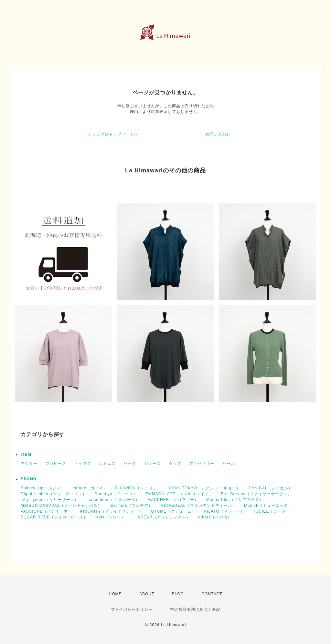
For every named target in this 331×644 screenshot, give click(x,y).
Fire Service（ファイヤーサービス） (256, 494)
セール (229, 464)
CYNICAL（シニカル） (270, 488)
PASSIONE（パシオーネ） (46, 511)
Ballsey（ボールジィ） (43, 488)
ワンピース (56, 464)
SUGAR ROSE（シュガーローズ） (54, 517)
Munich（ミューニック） (268, 506)
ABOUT (147, 594)
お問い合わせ (218, 134)
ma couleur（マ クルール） (113, 500)
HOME (115, 594)
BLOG (178, 594)
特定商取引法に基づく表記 (195, 609)
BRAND (28, 479)
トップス (83, 464)
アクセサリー (202, 464)
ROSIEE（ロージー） (273, 511)
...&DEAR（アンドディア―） (162, 517)
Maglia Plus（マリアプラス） (235, 500)
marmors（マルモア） (131, 506)
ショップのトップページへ (113, 134)
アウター (29, 464)
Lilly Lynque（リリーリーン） (50, 500)
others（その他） (215, 517)
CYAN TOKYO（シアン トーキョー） (205, 488)
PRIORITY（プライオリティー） (112, 511)
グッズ (175, 464)
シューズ (153, 464)
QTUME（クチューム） (173, 511)
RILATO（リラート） (224, 511)
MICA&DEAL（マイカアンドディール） (198, 506)
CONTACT (212, 594)
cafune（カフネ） (90, 488)
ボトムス (107, 464)
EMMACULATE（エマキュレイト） (179, 494)
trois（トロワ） (110, 517)
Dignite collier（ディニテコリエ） (54, 494)
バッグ (130, 464)
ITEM (26, 455)
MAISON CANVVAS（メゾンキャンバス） (61, 506)
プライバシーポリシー (132, 609)
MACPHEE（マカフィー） (173, 500)
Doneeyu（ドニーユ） (116, 494)
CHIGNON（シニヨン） (138, 488)
